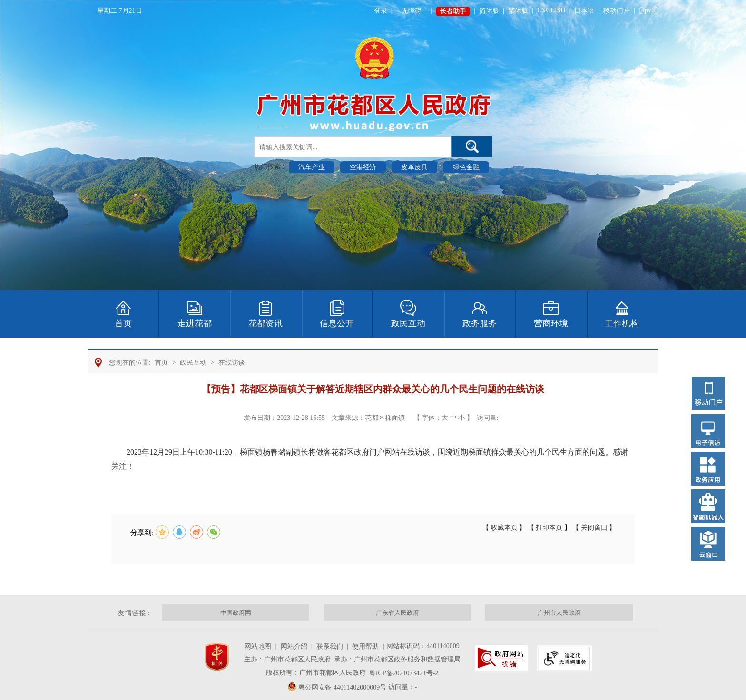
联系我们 (330, 647)
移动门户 (617, 11)
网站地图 (258, 647)
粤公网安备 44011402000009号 (342, 687)
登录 (381, 11)
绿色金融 (466, 167)
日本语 (584, 11)
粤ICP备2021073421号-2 (404, 673)
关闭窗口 (594, 528)
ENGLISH (551, 10)
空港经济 (363, 167)
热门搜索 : (270, 167)
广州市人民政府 (559, 613)
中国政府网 (236, 613)
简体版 (489, 11)
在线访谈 (232, 363)
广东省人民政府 (398, 613)
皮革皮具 (414, 167)
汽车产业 (312, 167)
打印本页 (549, 528)
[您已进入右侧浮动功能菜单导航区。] (708, 467)
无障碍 (412, 11)
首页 (161, 363)
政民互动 (193, 363)
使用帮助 (365, 647)
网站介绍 (294, 647)
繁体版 (518, 11)
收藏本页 (504, 528)
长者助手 (453, 11)
